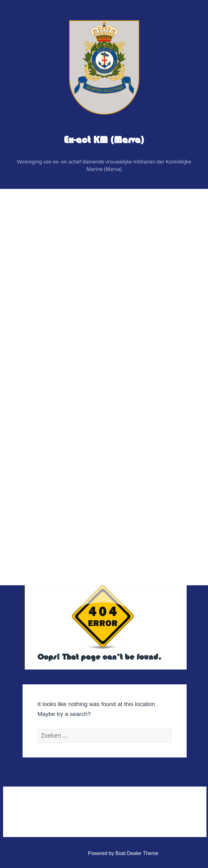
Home (29, 240)
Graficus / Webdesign (51, 335)
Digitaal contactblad (44, 351)
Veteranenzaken (40, 414)
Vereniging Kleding (43, 430)
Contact (30, 461)
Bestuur (35, 272)
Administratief (37, 477)
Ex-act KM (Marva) (104, 140)
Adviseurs (38, 319)
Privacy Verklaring (47, 524)
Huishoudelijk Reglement (54, 493)
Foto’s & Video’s (40, 398)
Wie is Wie (34, 256)
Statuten (36, 509)
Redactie (37, 304)
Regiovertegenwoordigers (55, 288)
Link (26, 446)
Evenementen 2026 (43, 367)
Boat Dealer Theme (137, 853)
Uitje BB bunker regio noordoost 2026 (68, 383)
